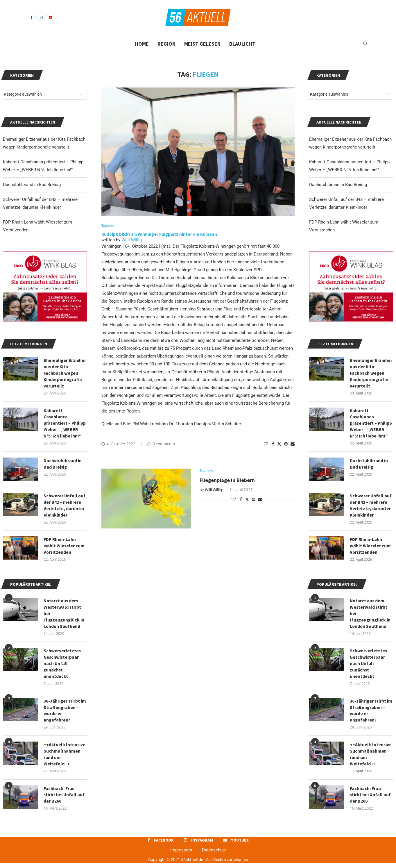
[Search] (365, 44)
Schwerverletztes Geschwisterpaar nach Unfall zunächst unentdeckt (369, 667)
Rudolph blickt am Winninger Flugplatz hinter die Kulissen (160, 234)
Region (166, 44)
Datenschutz (214, 855)
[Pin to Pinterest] (286, 444)
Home (142, 44)
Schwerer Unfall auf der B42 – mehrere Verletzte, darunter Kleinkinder (371, 507)
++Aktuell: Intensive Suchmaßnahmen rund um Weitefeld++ (371, 759)
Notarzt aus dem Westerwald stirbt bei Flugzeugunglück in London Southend (371, 616)
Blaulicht (242, 44)
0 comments (161, 444)
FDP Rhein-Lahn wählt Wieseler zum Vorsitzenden (370, 548)
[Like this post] (266, 444)
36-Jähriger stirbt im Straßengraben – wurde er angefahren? (371, 715)
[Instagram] (41, 17)
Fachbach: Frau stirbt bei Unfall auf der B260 (371, 800)
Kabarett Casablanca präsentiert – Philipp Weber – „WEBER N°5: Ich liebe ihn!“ (371, 424)
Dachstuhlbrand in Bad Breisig (338, 185)
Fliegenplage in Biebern (227, 481)
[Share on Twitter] (279, 444)
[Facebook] (32, 17)
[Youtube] (51, 17)
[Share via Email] (293, 444)
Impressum (181, 855)
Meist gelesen (202, 44)
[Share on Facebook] (273, 444)
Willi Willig (132, 240)
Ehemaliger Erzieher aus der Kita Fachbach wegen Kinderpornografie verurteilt (371, 374)
